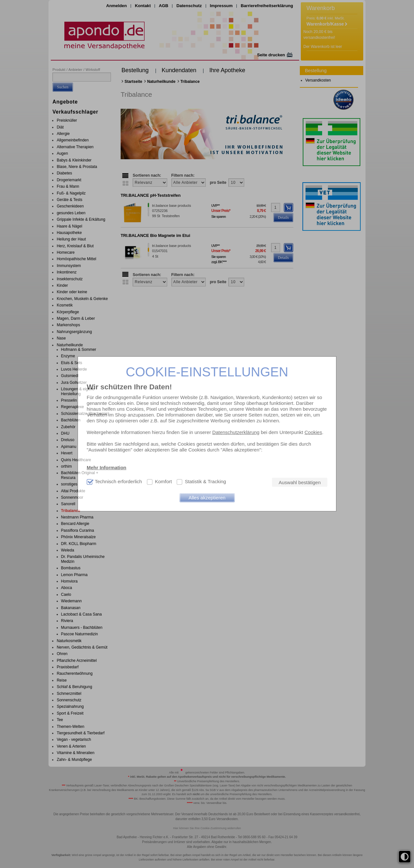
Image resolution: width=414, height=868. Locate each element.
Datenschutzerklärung (236, 432)
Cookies (313, 432)
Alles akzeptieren (207, 498)
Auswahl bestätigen (300, 482)
